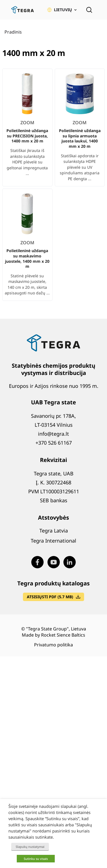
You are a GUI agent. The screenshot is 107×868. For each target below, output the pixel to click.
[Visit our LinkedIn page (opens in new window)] (70, 562)
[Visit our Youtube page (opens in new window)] (54, 562)
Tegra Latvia (54, 531)
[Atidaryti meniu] (101, 10)
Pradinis (13, 32)
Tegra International (53, 541)
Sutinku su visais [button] (36, 859)
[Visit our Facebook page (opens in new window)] (37, 562)
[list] (53, 186)
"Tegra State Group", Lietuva (56, 629)
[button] (62, 10)
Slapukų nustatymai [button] (30, 847)
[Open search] (89, 10)
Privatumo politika (53, 645)
